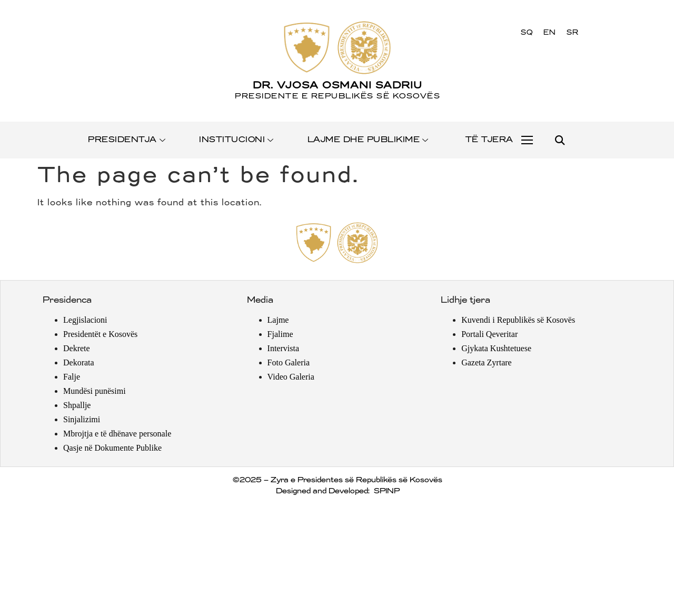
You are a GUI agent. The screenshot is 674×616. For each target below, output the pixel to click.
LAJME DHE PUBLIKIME (369, 140)
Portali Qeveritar (489, 334)
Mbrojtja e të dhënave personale (117, 434)
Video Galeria (291, 377)
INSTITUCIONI (237, 140)
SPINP (386, 491)
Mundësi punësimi (95, 391)
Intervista (283, 348)
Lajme (278, 320)
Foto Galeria (289, 362)
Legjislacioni (85, 320)
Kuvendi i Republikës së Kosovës (518, 320)
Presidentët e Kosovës (100, 334)
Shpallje (77, 405)
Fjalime (280, 334)
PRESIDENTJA (127, 140)
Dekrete (77, 348)
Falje (72, 377)
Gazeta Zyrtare (486, 362)
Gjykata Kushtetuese (496, 348)
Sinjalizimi (82, 419)
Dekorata (79, 362)
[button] (559, 140)
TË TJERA (489, 140)
